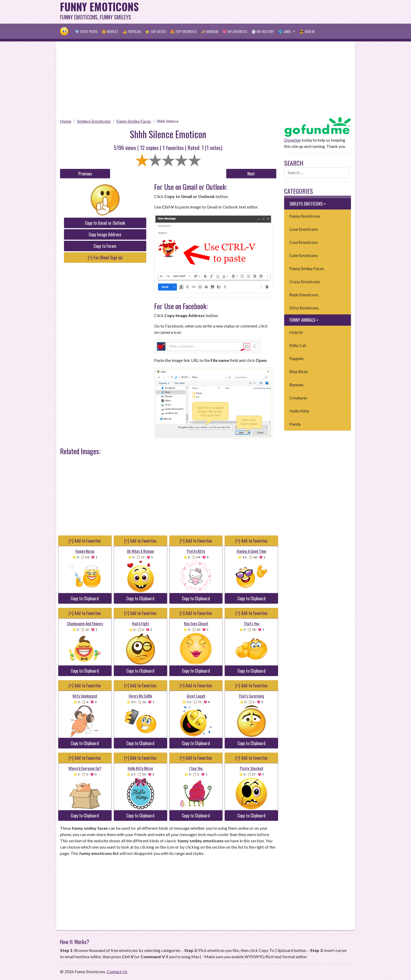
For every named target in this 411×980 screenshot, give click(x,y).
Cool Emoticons (304, 242)
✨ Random (209, 31)
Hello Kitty (299, 411)
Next (251, 174)
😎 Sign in (307, 31)
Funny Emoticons (305, 216)
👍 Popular (132, 31)
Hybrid (296, 332)
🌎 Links (285, 31)
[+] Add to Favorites (85, 541)
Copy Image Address (105, 234)
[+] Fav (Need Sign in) (105, 258)
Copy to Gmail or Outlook (105, 223)
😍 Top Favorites (183, 31)
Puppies (297, 358)
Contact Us (117, 971)
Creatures (298, 398)
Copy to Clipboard (85, 598)
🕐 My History (263, 31)
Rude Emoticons (304, 295)
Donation (293, 140)
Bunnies (296, 385)
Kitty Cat (298, 345)
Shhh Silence (168, 121)
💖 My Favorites (235, 31)
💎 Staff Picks (86, 31)
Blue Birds (299, 371)
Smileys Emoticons (94, 121)
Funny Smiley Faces (134, 121)
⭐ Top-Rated (155, 31)
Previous (85, 174)
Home (66, 121)
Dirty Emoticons (304, 308)
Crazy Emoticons (305, 282)
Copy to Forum (105, 246)
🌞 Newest (110, 31)
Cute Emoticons (304, 255)
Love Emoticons (304, 229)
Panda (295, 424)
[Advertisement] (256, 12)
